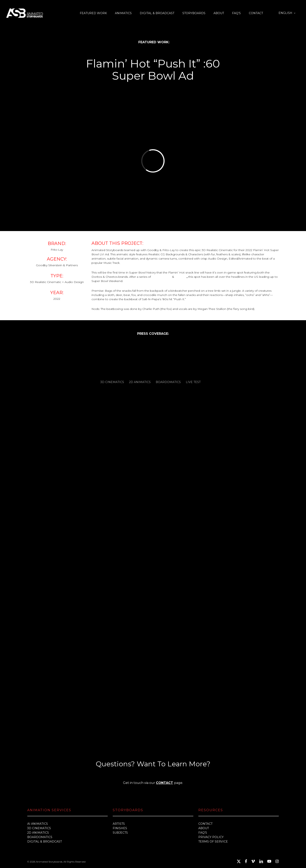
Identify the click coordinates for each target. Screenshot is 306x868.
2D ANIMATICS (38, 833)
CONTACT (165, 783)
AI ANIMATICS (38, 824)
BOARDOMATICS (40, 837)
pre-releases (161, 277)
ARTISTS (119, 824)
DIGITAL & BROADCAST (45, 842)
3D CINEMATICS (39, 828)
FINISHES (120, 828)
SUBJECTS (120, 833)
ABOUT (204, 828)
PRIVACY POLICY (211, 837)
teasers (181, 277)
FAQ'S (203, 833)
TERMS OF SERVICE (213, 842)
